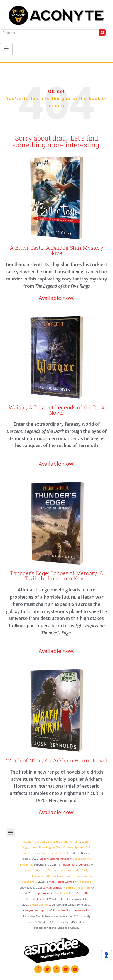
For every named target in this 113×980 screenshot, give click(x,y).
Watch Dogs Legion (42, 847)
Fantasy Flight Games (60, 882)
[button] (10, 832)
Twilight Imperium (77, 876)
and (62, 876)
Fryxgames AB (41, 893)
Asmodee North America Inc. (72, 910)
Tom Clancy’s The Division (40, 853)
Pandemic (84, 882)
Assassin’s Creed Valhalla (63, 841)
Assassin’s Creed (34, 841)
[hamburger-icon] (6, 49)
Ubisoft (63, 853)
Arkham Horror (35, 870)
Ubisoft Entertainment (54, 859)
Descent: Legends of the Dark (39, 876)
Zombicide (61, 893)
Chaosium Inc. (39, 905)
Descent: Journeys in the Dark (68, 870)
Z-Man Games (53, 887)
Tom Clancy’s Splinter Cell (74, 847)
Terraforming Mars (78, 887)
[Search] (103, 33)
